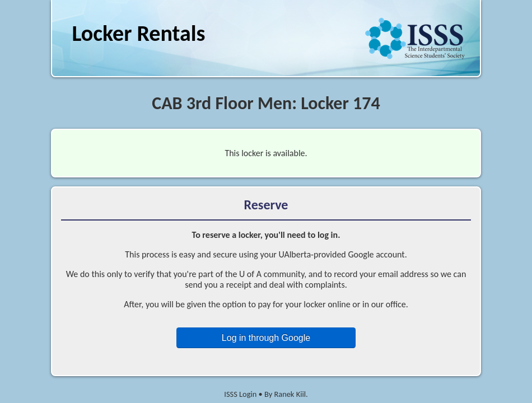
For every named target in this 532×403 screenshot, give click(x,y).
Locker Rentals (138, 33)
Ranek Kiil (290, 394)
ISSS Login (240, 394)
